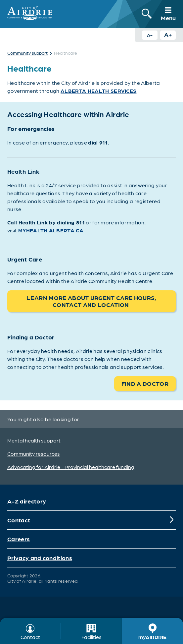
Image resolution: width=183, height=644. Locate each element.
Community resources (34, 454)
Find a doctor (145, 383)
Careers (19, 539)
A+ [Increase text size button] (168, 34)
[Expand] (172, 520)
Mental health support (34, 440)
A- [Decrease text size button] (150, 35)
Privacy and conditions (40, 558)
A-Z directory (27, 501)
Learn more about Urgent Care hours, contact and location (91, 301)
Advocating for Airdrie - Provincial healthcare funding (71, 467)
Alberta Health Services (98, 91)
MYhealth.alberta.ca (51, 230)
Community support (27, 53)
